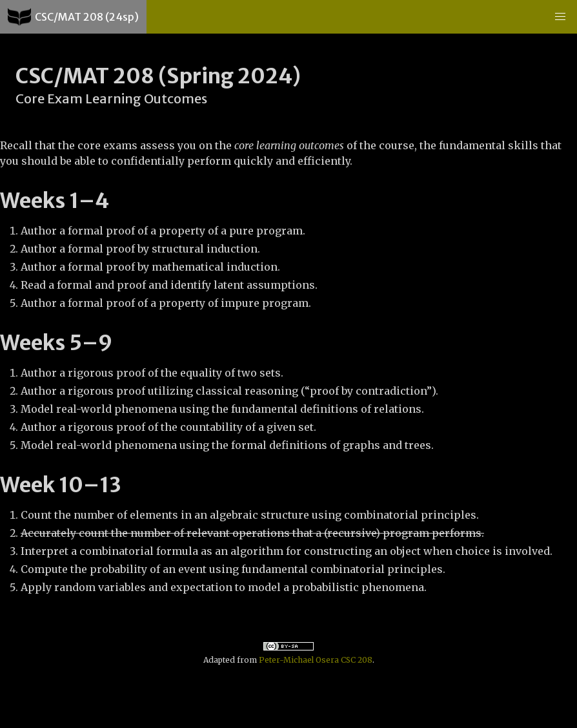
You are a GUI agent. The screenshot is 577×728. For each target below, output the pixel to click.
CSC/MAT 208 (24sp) (73, 17)
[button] (560, 17)
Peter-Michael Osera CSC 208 (316, 660)
